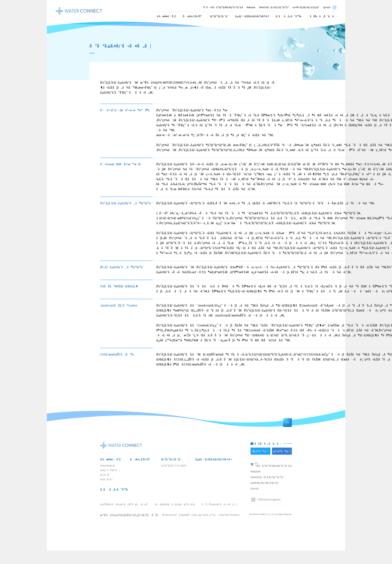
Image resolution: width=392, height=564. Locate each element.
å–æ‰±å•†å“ (193, 16)
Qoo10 (327, 7)
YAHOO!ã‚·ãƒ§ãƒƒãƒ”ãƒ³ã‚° (274, 7)
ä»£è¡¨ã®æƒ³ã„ (110, 470)
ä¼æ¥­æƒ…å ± (111, 459)
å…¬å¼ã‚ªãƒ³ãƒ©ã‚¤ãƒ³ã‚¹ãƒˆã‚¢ (223, 7)
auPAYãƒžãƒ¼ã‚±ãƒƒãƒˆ (265, 483)
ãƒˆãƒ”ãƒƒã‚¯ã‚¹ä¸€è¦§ (174, 465)
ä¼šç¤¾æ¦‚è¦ (108, 465)
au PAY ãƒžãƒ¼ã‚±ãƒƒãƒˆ (306, 7)
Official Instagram (266, 500)
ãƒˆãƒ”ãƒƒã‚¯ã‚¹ (171, 459)
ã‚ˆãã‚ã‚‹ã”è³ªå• (289, 16)
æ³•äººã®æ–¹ (282, 451)
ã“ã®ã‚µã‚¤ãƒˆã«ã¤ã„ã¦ (219, 504)
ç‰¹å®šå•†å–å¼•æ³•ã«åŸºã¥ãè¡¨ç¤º (124, 504)
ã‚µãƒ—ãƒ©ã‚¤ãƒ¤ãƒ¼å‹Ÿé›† (252, 16)
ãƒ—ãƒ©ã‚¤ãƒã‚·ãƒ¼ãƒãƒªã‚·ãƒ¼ (175, 504)
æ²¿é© (105, 475)
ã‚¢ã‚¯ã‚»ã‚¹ (106, 479)
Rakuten (251, 7)
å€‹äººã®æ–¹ (260, 451)
